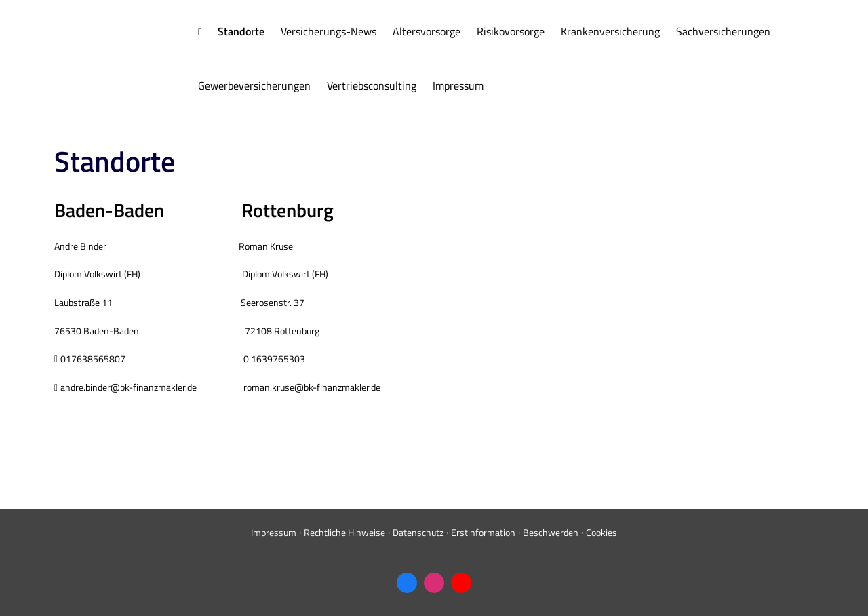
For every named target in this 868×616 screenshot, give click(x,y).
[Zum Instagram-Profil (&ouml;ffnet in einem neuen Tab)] (434, 583)
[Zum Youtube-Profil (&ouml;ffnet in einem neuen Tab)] (461, 583)
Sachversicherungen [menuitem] (723, 31)
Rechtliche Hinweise (344, 532)
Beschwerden (551, 532)
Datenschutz (418, 532)
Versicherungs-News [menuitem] (329, 31)
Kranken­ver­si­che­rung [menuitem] (610, 31)
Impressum (274, 532)
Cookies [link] (601, 532)
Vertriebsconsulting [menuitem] (372, 85)
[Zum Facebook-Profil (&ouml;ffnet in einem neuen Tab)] (407, 583)
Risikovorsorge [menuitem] (511, 31)
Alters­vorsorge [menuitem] (427, 31)
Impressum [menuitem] (458, 85)
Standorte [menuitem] (241, 31)
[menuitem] (200, 32)
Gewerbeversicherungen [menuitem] (254, 85)
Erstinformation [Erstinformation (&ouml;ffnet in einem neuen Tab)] (483, 532)
